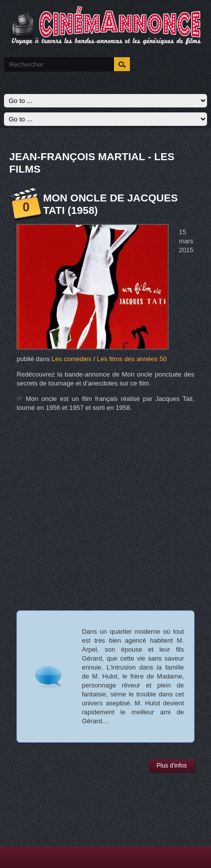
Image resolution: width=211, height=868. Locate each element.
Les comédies (72, 359)
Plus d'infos (172, 766)
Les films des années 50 (132, 359)
